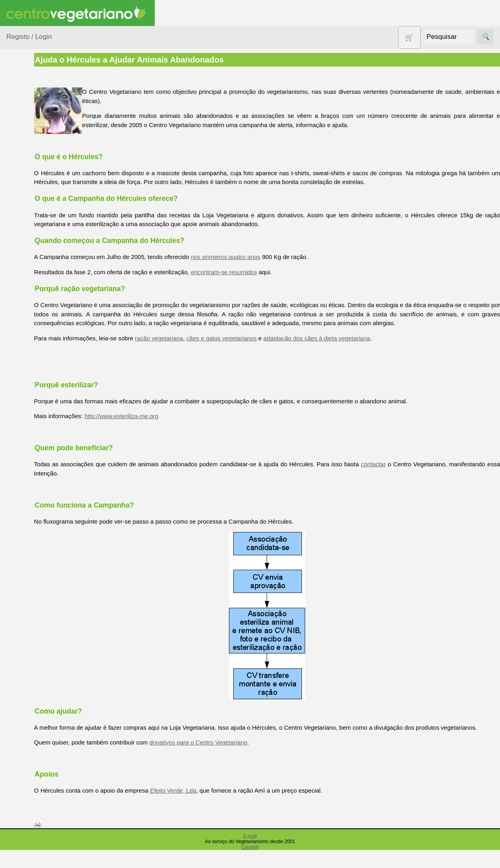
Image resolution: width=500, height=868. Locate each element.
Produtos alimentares (32, 308)
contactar (425, 473)
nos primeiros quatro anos (272, 257)
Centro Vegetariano (32, 189)
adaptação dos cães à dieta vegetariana (363, 347)
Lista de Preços (46, 611)
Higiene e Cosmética (30, 269)
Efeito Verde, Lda (219, 808)
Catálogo (38, 598)
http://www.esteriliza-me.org (168, 425)
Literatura (38, 539)
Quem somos (44, 585)
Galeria (35, 525)
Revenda (38, 734)
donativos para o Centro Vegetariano (245, 760)
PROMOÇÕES (36, 353)
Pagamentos (23, 801)
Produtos (18, 102)
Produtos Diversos (28, 333)
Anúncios (38, 477)
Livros (24, 288)
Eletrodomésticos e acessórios (39, 244)
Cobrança (39, 846)
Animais (27, 138)
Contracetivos (34, 209)
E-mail (250, 854)
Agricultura (30, 122)
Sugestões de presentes (34, 388)
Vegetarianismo (46, 451)
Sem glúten (31, 368)
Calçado (27, 169)
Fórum (34, 513)
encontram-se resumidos (270, 272)
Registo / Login (29, 37)
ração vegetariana (205, 347)
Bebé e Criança (37, 153)
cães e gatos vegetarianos (268, 347)
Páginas (17, 428)
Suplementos (34, 408)
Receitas (37, 464)
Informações (23, 561)
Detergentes (32, 224)
